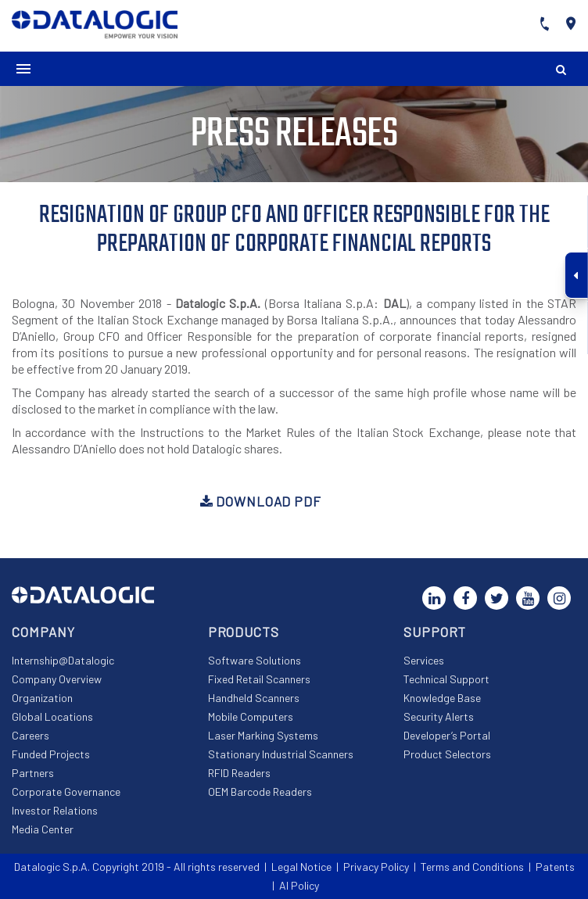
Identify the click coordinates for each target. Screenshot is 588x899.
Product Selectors (447, 754)
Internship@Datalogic (63, 660)
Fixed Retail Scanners (259, 679)
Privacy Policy (376, 867)
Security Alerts (439, 716)
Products (244, 632)
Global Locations (52, 716)
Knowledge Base (442, 698)
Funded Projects (51, 754)
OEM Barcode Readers (260, 792)
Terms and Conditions (472, 867)
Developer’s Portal (447, 735)
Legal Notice (301, 867)
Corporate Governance (66, 792)
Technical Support (446, 679)
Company (43, 632)
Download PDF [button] (261, 501)
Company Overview (57, 679)
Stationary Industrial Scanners (281, 754)
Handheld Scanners (254, 698)
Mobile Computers (251, 716)
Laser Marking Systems (263, 735)
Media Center (43, 829)
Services (424, 660)
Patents (555, 867)
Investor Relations (55, 810)
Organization (42, 698)
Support (435, 632)
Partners (33, 773)
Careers (30, 735)
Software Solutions (255, 660)
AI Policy (299, 885)
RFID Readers (239, 773)
